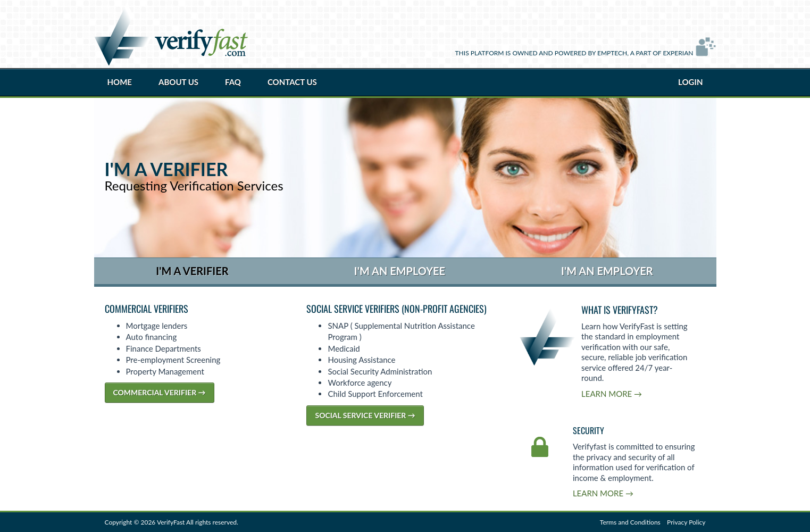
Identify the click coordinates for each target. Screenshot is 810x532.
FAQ (233, 82)
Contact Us (292, 82)
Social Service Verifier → (365, 415)
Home (120, 82)
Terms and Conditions (630, 522)
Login (690, 82)
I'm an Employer (607, 271)
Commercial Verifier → (160, 392)
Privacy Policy (686, 522)
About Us (178, 82)
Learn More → (612, 394)
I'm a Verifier (192, 271)
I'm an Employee (400, 271)
